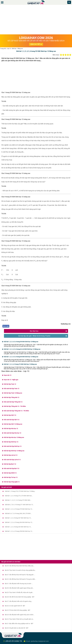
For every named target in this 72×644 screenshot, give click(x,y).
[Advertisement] (36, 20)
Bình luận (6, 326)
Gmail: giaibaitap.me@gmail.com (37, 641)
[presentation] (33, 218)
